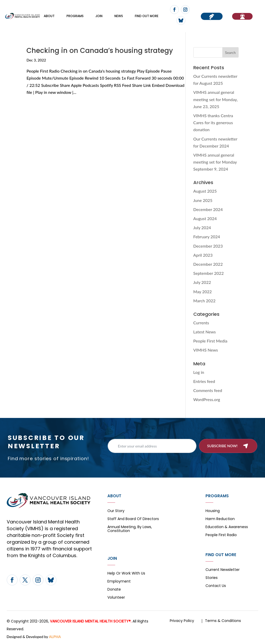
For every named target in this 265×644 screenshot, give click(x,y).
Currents (201, 323)
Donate (114, 590)
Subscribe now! (222, 446)
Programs (75, 16)
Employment (119, 582)
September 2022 (209, 273)
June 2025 (203, 200)
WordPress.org (207, 399)
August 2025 (205, 191)
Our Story (116, 511)
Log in (199, 372)
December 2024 (208, 209)
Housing (213, 511)
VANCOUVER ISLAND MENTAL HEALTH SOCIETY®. (91, 621)
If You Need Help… (242, 16)
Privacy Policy (182, 621)
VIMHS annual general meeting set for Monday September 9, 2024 (215, 162)
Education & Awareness (227, 527)
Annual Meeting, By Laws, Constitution (130, 529)
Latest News (205, 332)
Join (99, 16)
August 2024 (205, 218)
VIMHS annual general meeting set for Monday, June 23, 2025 (216, 99)
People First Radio (221, 535)
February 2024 (207, 237)
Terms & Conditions (223, 621)
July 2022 (202, 282)
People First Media (210, 341)
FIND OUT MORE (147, 16)
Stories (212, 578)
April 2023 (203, 255)
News (119, 16)
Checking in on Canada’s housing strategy (100, 51)
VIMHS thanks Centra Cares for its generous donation (213, 122)
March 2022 (204, 301)
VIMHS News (206, 350)
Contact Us (216, 586)
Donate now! (212, 16)
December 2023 (208, 246)
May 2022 (203, 292)
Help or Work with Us (126, 574)
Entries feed (204, 381)
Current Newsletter (223, 570)
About (49, 16)
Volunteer (116, 598)
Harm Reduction (220, 519)
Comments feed (208, 390)
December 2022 (208, 264)
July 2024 (202, 227)
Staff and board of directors (133, 519)
